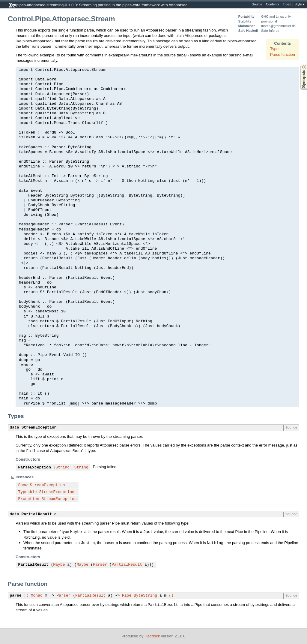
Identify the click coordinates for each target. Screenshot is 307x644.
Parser (100, 565)
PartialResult (37, 514)
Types (275, 49)
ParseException (35, 468)
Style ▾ (300, 5)
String (63, 468)
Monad (37, 596)
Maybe (59, 565)
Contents (273, 5)
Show (23, 485)
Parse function (283, 54)
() (171, 596)
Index (287, 5)
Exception (29, 499)
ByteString (145, 596)
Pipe (127, 596)
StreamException (39, 428)
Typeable (28, 492)
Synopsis (299, 65)
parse (16, 596)
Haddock (152, 636)
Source (257, 5)
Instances (25, 477)
